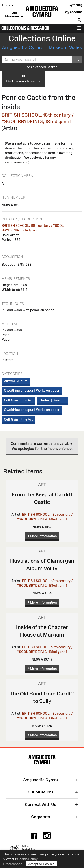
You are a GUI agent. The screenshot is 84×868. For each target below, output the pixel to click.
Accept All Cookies (41, 864)
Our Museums (14, 15)
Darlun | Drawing (53, 400)
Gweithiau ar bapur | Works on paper (32, 390)
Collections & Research (25, 28)
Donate (8, 5)
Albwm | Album (16, 381)
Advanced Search (42, 67)
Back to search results (23, 79)
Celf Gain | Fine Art (18, 400)
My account (73, 12)
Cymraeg (75, 5)
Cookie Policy (27, 859)
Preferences (13, 864)
